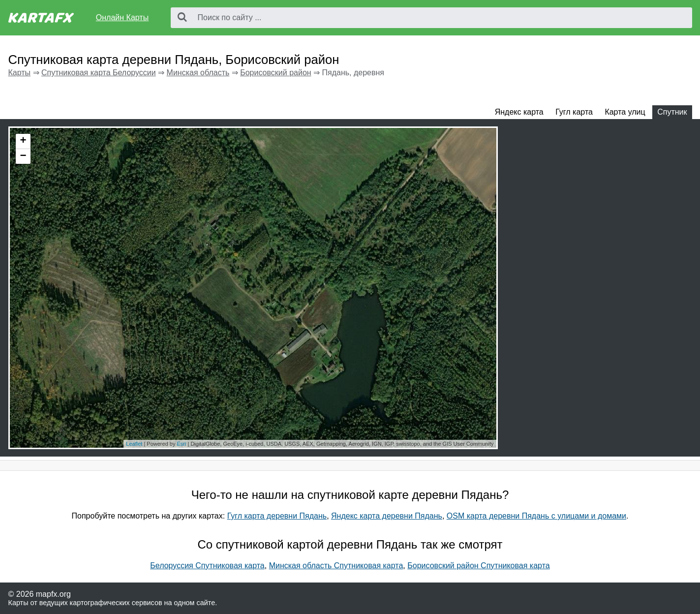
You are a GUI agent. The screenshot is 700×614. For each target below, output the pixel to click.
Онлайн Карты (122, 17)
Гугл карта (574, 112)
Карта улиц (625, 112)
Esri (181, 444)
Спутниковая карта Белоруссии (99, 73)
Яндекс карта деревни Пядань (387, 516)
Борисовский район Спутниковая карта (478, 566)
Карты (20, 73)
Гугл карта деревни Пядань (277, 516)
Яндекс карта (519, 112)
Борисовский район (275, 73)
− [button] (23, 156)
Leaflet (134, 444)
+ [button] (23, 141)
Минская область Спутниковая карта (336, 566)
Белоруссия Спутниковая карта (207, 566)
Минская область (198, 73)
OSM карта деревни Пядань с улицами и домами (536, 516)
